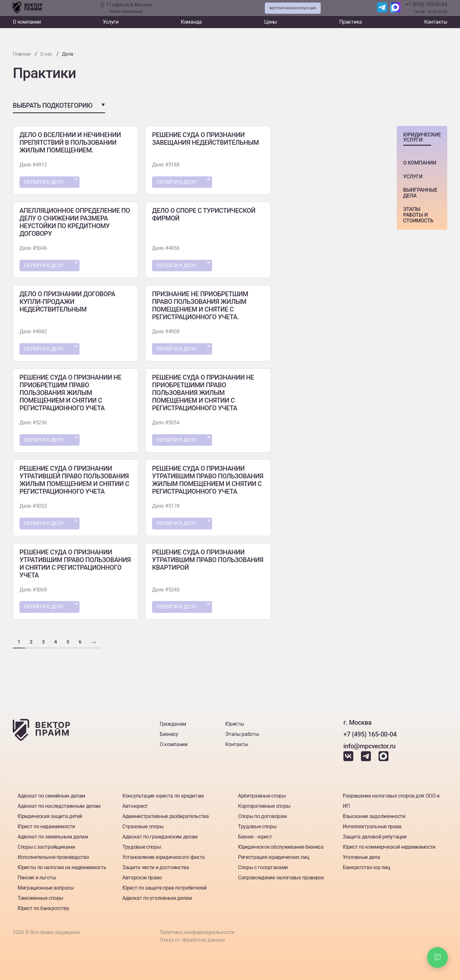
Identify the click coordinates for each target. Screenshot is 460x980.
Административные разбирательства (166, 815)
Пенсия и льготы (37, 876)
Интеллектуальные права (372, 825)
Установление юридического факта (164, 856)
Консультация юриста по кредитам (163, 794)
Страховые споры (143, 825)
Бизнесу (169, 732)
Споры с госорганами (263, 866)
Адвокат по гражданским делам (160, 835)
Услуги (111, 22)
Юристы (234, 722)
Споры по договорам (262, 815)
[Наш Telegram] (382, 8)
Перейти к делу (46, 182)
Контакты (436, 22)
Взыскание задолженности (374, 815)
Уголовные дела (361, 856)
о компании (420, 162)
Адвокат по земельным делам (53, 835)
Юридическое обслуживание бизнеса (281, 845)
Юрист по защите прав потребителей (164, 886)
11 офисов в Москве (126, 8)
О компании (27, 22)
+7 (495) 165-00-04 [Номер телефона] (426, 4)
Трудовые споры (142, 845)
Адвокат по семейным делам (51, 794)
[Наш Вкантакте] (349, 757)
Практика (351, 22)
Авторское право (142, 876)
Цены (271, 22)
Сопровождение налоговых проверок (281, 876)
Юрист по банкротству (43, 907)
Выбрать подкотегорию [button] (53, 105)
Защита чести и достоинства (156, 866)
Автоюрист (135, 804)
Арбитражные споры (262, 794)
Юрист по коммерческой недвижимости (389, 845)
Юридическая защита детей (50, 815)
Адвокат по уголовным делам (157, 896)
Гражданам (173, 722)
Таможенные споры (40, 896)
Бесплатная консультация (293, 8)
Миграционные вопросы (46, 886)
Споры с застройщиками (46, 845)
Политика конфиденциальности (197, 931)
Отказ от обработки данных (192, 940)
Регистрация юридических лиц (273, 856)
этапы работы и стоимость (418, 214)
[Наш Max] (395, 8)
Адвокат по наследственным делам (59, 804)
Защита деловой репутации (375, 835)
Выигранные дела (420, 193)
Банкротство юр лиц (366, 866)
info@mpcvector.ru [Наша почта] (369, 744)
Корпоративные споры (264, 804)
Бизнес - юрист (255, 835)
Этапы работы (242, 732)
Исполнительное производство (53, 856)
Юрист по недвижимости (46, 825)
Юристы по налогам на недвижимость (62, 866)
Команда (191, 22)
